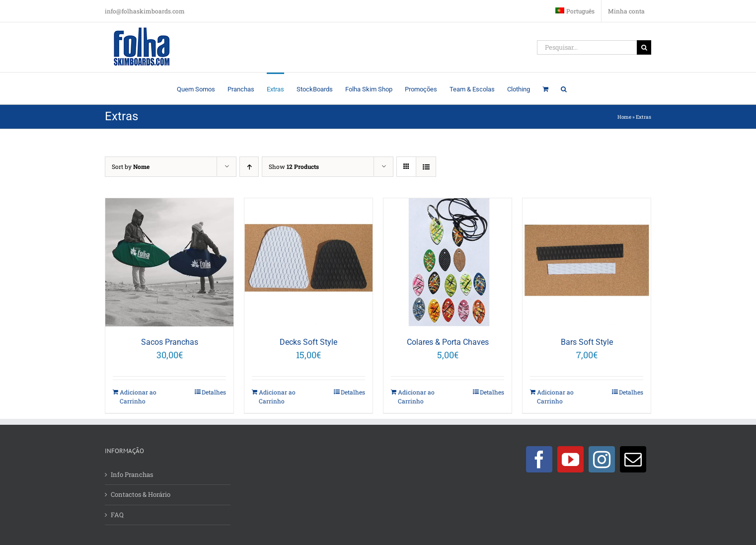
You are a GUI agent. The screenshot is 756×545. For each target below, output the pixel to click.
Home (624, 117)
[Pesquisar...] (587, 47)
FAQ (117, 515)
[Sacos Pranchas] (169, 262)
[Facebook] (539, 459)
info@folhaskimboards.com (145, 11)
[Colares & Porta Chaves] (448, 262)
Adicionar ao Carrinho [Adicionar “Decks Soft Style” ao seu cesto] (277, 396)
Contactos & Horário (141, 494)
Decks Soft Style (308, 342)
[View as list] (426, 167)
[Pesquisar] (644, 47)
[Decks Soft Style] (308, 262)
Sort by (131, 166)
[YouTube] (570, 459)
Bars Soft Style (587, 342)
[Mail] (633, 459)
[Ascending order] (249, 167)
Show (294, 166)
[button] (564, 88)
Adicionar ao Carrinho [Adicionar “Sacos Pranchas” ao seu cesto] (138, 396)
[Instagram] (602, 459)
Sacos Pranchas (170, 342)
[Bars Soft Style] (587, 262)
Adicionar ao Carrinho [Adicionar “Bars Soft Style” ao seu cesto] (555, 396)
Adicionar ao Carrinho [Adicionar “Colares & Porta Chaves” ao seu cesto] (416, 396)
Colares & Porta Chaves (448, 342)
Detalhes (214, 392)
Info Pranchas (132, 474)
